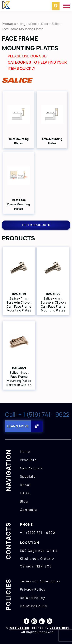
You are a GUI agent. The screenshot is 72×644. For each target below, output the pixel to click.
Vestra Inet (59, 628)
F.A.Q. (25, 493)
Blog (24, 501)
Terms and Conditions (40, 581)
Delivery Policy (34, 606)
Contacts (29, 510)
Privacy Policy (33, 589)
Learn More (18, 426)
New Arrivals (31, 468)
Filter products (36, 225)
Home (25, 452)
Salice (56, 24)
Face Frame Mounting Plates (23, 29)
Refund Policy (33, 598)
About (26, 485)
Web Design (19, 628)
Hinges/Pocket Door (34, 24)
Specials (28, 476)
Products (9, 24)
